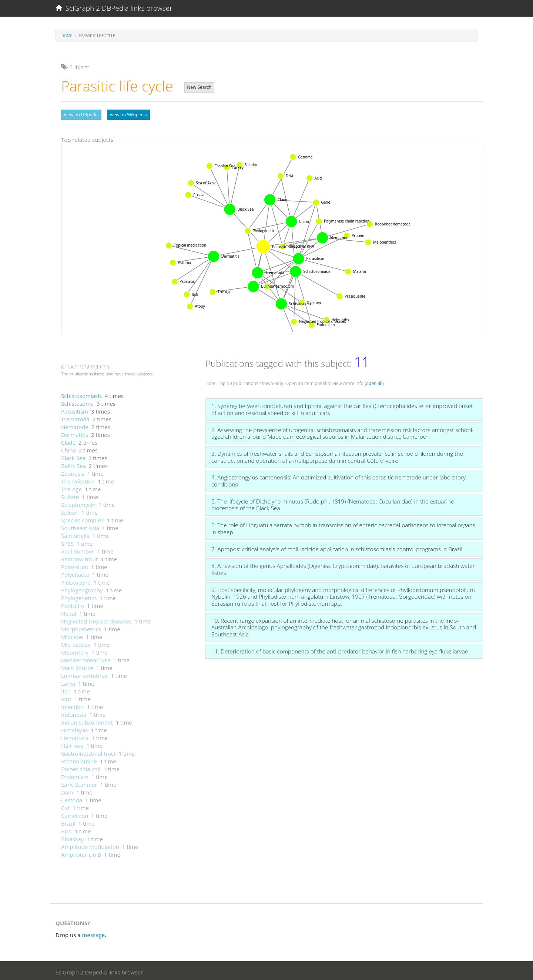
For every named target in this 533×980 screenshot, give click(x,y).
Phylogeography (82, 588)
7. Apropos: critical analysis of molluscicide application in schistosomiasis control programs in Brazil (337, 547)
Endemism (75, 775)
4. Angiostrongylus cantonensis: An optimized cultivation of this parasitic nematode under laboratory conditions (338, 479)
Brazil (68, 822)
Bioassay (72, 837)
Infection (72, 705)
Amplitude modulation (90, 845)
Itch (66, 689)
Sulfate (70, 495)
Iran (66, 697)
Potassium (75, 565)
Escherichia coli (81, 767)
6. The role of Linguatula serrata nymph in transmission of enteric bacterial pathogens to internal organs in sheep (343, 527)
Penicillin (73, 604)
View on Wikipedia (128, 115)
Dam (67, 790)
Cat (65, 806)
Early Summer (79, 783)
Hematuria (75, 736)
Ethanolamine (79, 759)
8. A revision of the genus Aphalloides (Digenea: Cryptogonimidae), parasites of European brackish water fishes (343, 567)
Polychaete (75, 573)
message (94, 933)
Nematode (75, 425)
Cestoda (72, 798)
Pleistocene (76, 581)
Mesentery (75, 650)
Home (67, 36)
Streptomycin (78, 503)
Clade (68, 441)
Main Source (77, 666)
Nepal (69, 612)
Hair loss (72, 744)
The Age (71, 487)
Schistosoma (77, 402)
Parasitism (75, 409)
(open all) (374, 382)
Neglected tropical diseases (96, 619)
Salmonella (75, 534)
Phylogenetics (79, 596)
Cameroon (75, 814)
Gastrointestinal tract (88, 752)
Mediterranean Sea (86, 658)
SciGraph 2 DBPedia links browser (114, 8)
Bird (66, 829)
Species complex (83, 518)
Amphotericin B (81, 853)
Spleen (70, 511)
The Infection (78, 479)
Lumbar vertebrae (84, 674)
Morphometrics (81, 627)
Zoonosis (73, 472)
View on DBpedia (81, 115)
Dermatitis (75, 433)
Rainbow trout (79, 557)
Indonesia (74, 713)
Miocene (72, 635)
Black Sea (73, 456)
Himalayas (74, 728)
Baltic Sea (73, 464)
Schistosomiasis (81, 394)
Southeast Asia (80, 526)
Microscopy (76, 643)
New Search (199, 87)
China (68, 448)
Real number (78, 549)
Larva (68, 682)
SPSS (67, 542)
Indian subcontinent (87, 720)
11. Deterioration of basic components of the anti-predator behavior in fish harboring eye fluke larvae (340, 649)
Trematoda (75, 417)
